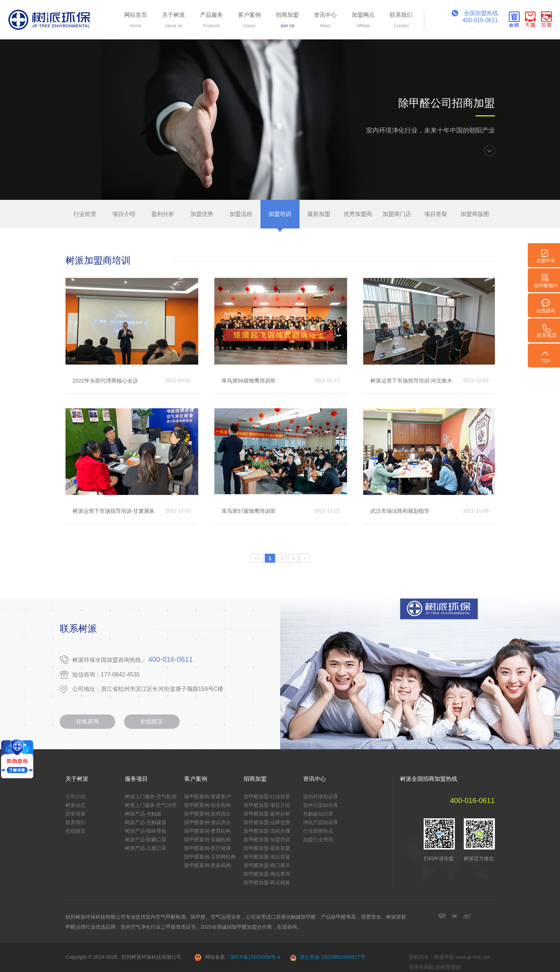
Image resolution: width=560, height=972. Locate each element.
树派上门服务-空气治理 (151, 805)
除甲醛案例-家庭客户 (208, 797)
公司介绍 (76, 797)
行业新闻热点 (318, 831)
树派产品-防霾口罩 (146, 839)
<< (257, 558)
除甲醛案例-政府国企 (208, 814)
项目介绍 (124, 214)
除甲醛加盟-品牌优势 (267, 822)
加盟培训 (280, 214)
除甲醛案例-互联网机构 (210, 857)
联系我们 (76, 822)
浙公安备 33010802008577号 (333, 957)
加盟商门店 (397, 214)
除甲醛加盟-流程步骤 (267, 831)
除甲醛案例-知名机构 (208, 805)
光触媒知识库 (318, 814)
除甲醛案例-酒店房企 (208, 822)
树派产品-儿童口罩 (146, 848)
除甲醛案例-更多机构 (208, 865)
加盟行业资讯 (318, 839)
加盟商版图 (475, 214)
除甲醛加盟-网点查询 (267, 874)
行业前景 (85, 214)
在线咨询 (87, 721)
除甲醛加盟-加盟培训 (267, 839)
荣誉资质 (76, 814)
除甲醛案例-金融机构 (208, 839)
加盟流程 (241, 214)
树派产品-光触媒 (143, 814)
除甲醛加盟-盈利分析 (267, 814)
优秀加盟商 (358, 214)
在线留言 (152, 721)
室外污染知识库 (321, 805)
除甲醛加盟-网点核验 (267, 882)
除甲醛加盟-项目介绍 (267, 805)
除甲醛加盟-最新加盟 (267, 848)
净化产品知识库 (321, 822)
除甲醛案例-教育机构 (208, 831)
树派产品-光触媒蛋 (146, 822)
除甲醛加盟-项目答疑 (267, 857)
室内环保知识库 (321, 797)
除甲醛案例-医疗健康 (208, 848)
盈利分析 (163, 214)
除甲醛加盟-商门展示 (267, 865)
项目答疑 (436, 214)
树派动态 (76, 805)
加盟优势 (202, 214)
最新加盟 (319, 214)
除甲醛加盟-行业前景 (267, 797)
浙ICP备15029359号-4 (255, 957)
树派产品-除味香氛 (146, 831)
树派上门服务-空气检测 (151, 797)
